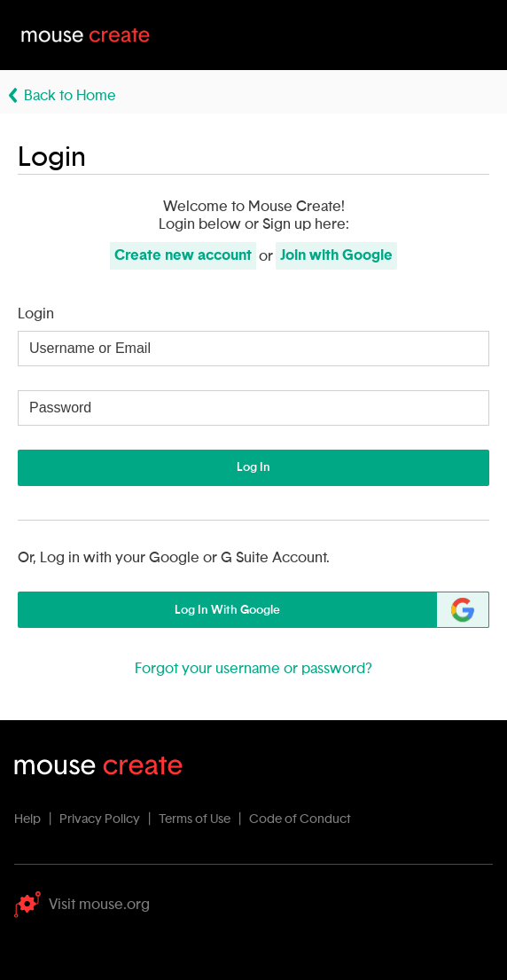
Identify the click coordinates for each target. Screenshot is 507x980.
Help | (35, 819)
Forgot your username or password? (253, 669)
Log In (253, 467)
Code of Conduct (300, 819)
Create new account (183, 255)
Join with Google (336, 255)
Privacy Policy (100, 819)
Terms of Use (195, 819)
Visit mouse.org (82, 905)
